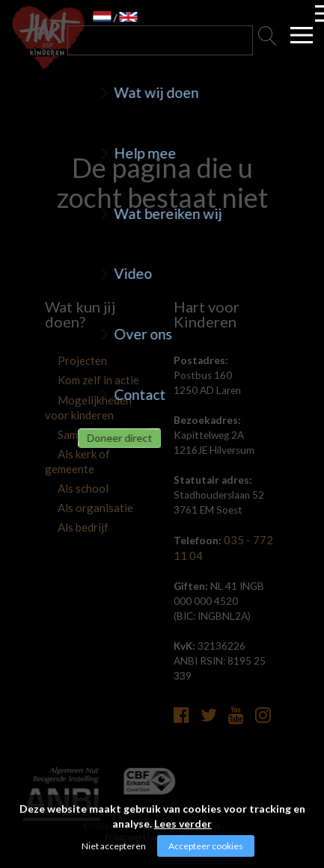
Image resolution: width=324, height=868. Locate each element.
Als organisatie (77, 488)
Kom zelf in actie (82, 380)
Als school (67, 470)
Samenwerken (76, 432)
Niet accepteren (114, 846)
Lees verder (183, 824)
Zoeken (268, 40)
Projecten (67, 361)
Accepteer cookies (206, 846)
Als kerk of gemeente (91, 451)
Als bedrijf (67, 507)
